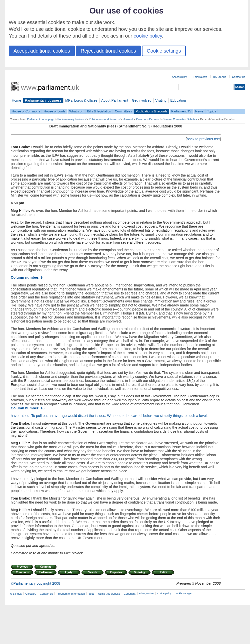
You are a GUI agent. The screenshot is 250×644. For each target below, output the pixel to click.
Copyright (130, 594)
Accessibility (179, 77)
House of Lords (55, 111)
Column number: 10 (28, 408)
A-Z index (16, 594)
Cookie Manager (183, 593)
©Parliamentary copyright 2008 (35, 583)
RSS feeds (219, 77)
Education (178, 100)
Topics (211, 111)
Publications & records (152, 111)
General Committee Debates (180, 119)
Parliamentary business (43, 100)
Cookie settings (164, 51)
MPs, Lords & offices (81, 100)
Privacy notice (146, 593)
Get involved (142, 100)
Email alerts (200, 77)
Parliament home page (41, 119)
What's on (76, 111)
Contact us (238, 77)
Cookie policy (164, 593)
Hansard (128, 119)
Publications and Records (104, 119)
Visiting (161, 100)
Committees (123, 111)
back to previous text (203, 139)
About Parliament (115, 100)
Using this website (109, 594)
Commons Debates (148, 119)
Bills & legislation (99, 111)
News (199, 111)
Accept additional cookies (42, 51)
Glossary (31, 594)
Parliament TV (181, 111)
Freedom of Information (71, 594)
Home (16, 100)
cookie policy (148, 36)
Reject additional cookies (108, 51)
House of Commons (26, 111)
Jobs (91, 594)
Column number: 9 (27, 277)
